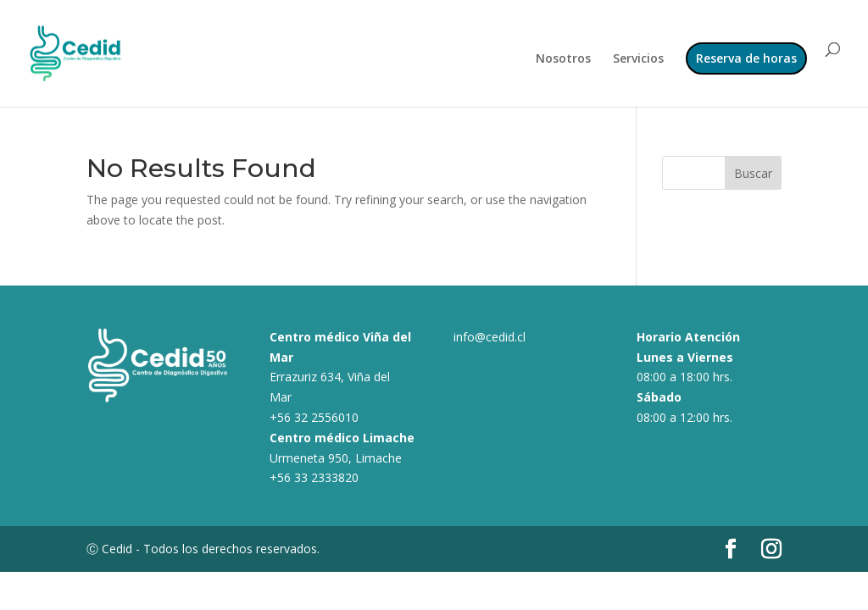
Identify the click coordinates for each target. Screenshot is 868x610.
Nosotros (563, 59)
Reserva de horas (746, 58)
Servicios (638, 59)
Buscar (753, 173)
